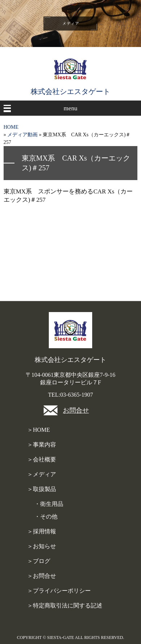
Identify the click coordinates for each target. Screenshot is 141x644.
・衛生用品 (49, 504)
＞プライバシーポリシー (59, 591)
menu (70, 108)
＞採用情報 (42, 531)
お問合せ (76, 410)
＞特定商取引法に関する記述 (65, 605)
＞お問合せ (42, 576)
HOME (11, 127)
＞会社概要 (42, 459)
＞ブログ (39, 561)
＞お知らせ (42, 546)
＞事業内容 (42, 445)
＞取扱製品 (42, 489)
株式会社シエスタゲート (70, 91)
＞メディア (42, 474)
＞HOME (39, 430)
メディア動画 (22, 135)
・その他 (46, 517)
